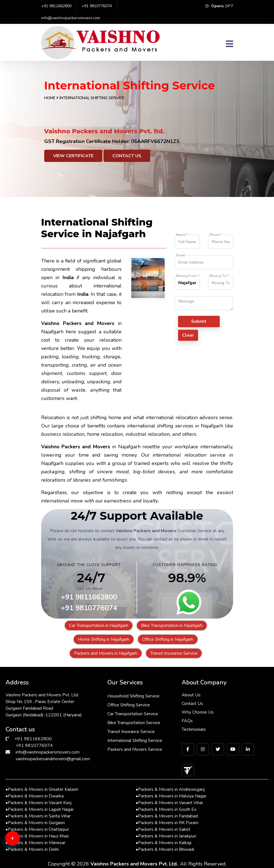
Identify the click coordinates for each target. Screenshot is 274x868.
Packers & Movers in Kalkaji (164, 843)
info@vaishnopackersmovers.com (71, 18)
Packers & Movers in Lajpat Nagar (40, 809)
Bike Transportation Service (134, 723)
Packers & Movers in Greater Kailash (42, 789)
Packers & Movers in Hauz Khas (37, 836)
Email (181, 255)
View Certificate (73, 156)
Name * (182, 235)
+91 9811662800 (56, 6)
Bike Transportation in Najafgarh (172, 626)
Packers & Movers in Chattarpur (37, 829)
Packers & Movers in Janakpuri (166, 836)
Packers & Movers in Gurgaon (35, 823)
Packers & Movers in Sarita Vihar (38, 816)
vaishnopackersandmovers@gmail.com (53, 759)
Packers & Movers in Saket (163, 829)
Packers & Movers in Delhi (32, 849)
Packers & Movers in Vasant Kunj (39, 803)
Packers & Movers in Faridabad (167, 816)
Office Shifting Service (129, 705)
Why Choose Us (198, 712)
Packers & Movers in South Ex (166, 809)
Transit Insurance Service (174, 653)
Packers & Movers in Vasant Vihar (169, 803)
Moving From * (188, 276)
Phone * (215, 235)
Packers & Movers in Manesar (35, 843)
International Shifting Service (135, 741)
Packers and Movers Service (135, 749)
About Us (191, 695)
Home (50, 98)
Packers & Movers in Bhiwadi (165, 849)
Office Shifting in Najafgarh (168, 639)
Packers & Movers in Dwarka (35, 796)
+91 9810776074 (97, 6)
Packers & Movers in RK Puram (167, 823)
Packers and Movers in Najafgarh (106, 653)
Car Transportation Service (133, 714)
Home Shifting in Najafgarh (104, 639)
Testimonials (194, 729)
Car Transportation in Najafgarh (99, 626)
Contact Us (127, 156)
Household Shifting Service (134, 696)
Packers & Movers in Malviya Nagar (171, 796)
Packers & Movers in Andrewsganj (170, 789)
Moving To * (219, 276)
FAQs (187, 721)
